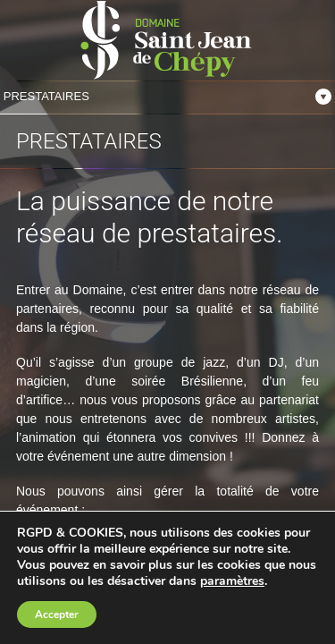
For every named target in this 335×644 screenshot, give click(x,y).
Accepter (57, 614)
